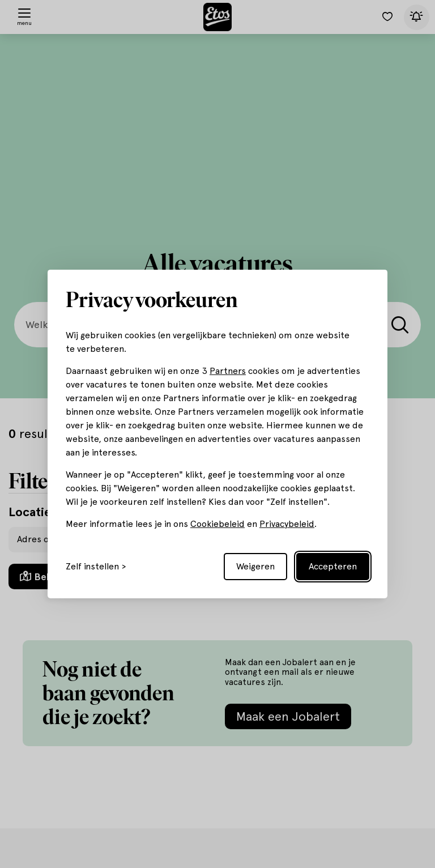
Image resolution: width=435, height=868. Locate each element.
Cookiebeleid (217, 524)
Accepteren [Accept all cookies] (333, 566)
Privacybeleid (287, 524)
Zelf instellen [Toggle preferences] (92, 567)
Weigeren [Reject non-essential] (255, 566)
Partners (228, 371)
